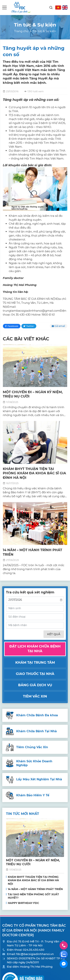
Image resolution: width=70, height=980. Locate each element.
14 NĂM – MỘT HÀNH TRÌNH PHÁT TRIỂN (35, 889)
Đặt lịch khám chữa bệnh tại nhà (35, 649)
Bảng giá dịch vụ (35, 685)
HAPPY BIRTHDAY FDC (23, 903)
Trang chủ (21, 31)
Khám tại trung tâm (35, 663)
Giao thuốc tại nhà (35, 674)
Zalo (64, 955)
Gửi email (60, 326)
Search (51, 8)
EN (65, 8)
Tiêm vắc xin (35, 696)
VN (58, 8)
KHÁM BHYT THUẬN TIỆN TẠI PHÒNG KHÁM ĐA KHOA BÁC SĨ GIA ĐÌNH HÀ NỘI (34, 473)
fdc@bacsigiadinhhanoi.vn (35, 954)
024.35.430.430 (34, 950)
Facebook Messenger (64, 964)
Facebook (13, 326)
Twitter (30, 326)
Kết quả (54, 634)
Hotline (64, 945)
